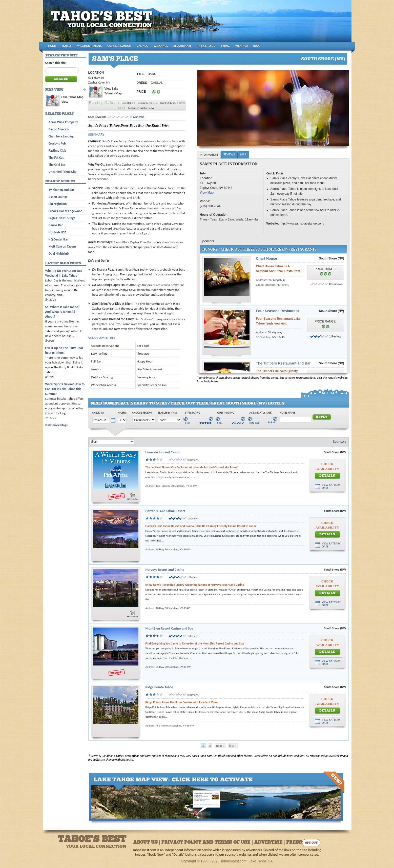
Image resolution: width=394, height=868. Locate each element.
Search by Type (167, 413)
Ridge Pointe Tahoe (160, 687)
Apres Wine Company (63, 122)
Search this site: (56, 63)
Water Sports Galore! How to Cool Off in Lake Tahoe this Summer (65, 389)
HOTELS (67, 46)
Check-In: (98, 413)
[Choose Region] (144, 420)
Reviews (229, 154)
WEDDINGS (161, 46)
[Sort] (112, 442)
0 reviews (137, 117)
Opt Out (311, 843)
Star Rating (193, 413)
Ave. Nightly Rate (261, 413)
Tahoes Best (103, 23)
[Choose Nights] (122, 420)
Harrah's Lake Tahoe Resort (165, 511)
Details (327, 476)
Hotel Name (288, 413)
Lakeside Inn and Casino (163, 452)
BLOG (257, 46)
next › (220, 746)
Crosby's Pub (57, 143)
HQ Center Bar (58, 239)
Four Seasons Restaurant (278, 311)
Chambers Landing (61, 136)
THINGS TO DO (206, 46)
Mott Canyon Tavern (62, 246)
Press (294, 843)
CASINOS (142, 46)
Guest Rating (226, 413)
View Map (207, 193)
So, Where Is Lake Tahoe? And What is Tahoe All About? (63, 312)
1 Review (335, 336)
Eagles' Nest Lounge (62, 218)
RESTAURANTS (182, 46)
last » (233, 746)
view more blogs (56, 425)
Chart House (267, 258)
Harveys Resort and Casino (165, 570)
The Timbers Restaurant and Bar (283, 363)
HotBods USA (58, 232)
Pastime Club (57, 150)
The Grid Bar (57, 165)
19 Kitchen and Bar (61, 190)
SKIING (225, 46)
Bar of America (59, 129)
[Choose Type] (169, 420)
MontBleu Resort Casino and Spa (170, 628)
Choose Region (142, 413)
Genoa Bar (56, 225)
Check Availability (327, 466)
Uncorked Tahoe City (63, 172)
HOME (52, 46)
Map (243, 154)
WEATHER (242, 46)
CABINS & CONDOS (119, 46)
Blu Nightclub (58, 204)
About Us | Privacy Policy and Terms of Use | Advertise (208, 843)
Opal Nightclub (59, 254)
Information (209, 155)
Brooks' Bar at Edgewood (66, 211)
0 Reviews (336, 284)
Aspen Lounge (58, 197)
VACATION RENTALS (90, 46)
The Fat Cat (56, 158)
